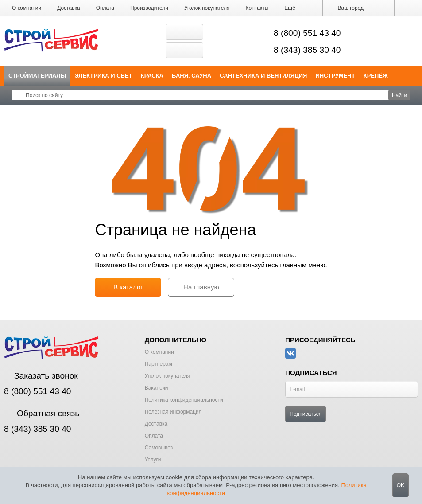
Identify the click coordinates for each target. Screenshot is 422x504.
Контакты (257, 8)
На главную (201, 287)
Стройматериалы (37, 76)
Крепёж (376, 76)
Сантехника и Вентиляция (263, 76)
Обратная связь (42, 413)
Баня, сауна (192, 76)
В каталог (128, 287)
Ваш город (347, 8)
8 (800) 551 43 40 (307, 33)
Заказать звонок (41, 376)
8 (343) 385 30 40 (307, 50)
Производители (149, 8)
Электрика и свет (104, 76)
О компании (27, 8)
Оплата (105, 8)
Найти (399, 95)
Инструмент (335, 76)
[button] (290, 8)
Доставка (69, 8)
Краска (152, 76)
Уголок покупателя (207, 8)
